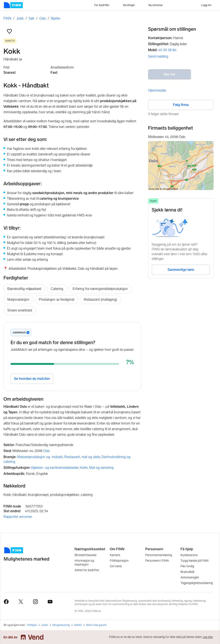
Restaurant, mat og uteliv (82, 457)
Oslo (43, 18)
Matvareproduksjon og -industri (40, 457)
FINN (7, 18)
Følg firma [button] (181, 105)
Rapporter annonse (18, 517)
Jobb (20, 18)
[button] (9, 31)
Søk (31, 18)
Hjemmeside (157, 90)
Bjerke (56, 18)
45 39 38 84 (167, 50)
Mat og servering (101, 468)
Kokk (84, 468)
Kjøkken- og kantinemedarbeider (55, 468)
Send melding (158, 56)
